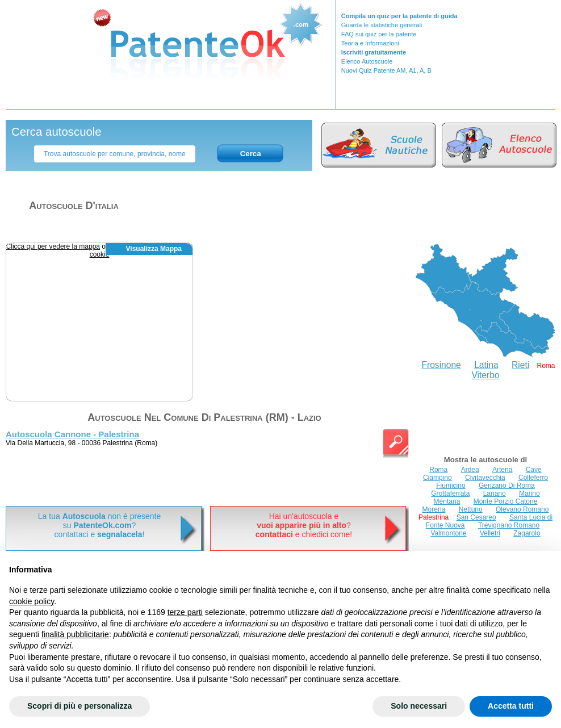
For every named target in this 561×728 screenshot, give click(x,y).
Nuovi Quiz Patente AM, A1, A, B (386, 70)
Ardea (470, 470)
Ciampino (438, 478)
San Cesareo (476, 517)
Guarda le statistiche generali (382, 25)
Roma (438, 470)
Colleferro (533, 478)
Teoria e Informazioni (370, 43)
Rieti (520, 365)
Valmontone (448, 533)
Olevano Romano (522, 509)
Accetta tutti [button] (511, 706)
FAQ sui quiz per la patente (379, 34)
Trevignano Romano (509, 525)
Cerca (251, 154)
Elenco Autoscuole (367, 61)
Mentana (447, 501)
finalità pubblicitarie (75, 634)
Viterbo (485, 375)
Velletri (490, 533)
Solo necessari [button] (419, 706)
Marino (529, 493)
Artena (502, 470)
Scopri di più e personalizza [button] (79, 706)
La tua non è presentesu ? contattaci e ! (99, 525)
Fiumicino (451, 486)
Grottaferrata (450, 493)
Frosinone (441, 365)
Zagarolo (527, 533)
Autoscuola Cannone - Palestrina (72, 434)
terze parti (185, 612)
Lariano (495, 493)
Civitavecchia (485, 478)
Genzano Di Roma (507, 486)
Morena (434, 509)
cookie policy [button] (32, 601)
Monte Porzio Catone (506, 501)
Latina (486, 365)
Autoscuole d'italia (74, 206)
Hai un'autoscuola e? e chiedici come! (304, 525)
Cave (534, 470)
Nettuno (471, 509)
